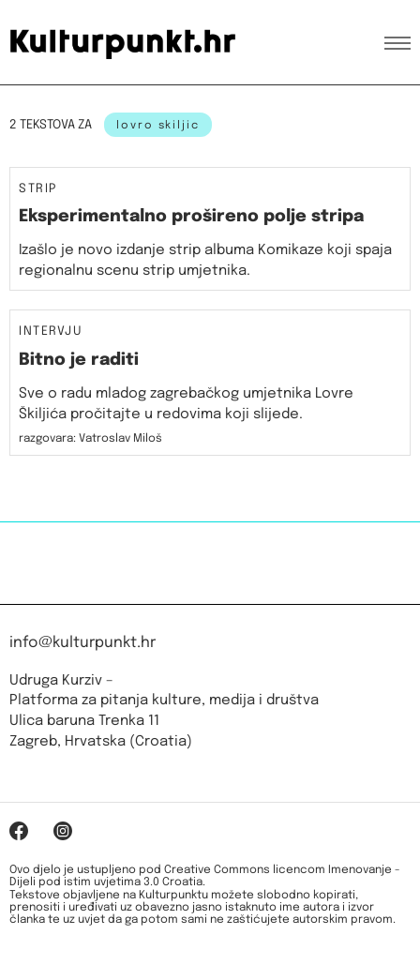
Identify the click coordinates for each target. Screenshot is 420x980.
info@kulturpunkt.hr (82, 643)
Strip (38, 189)
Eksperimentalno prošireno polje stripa (191, 217)
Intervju (51, 332)
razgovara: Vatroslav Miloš (90, 439)
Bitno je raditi (79, 360)
